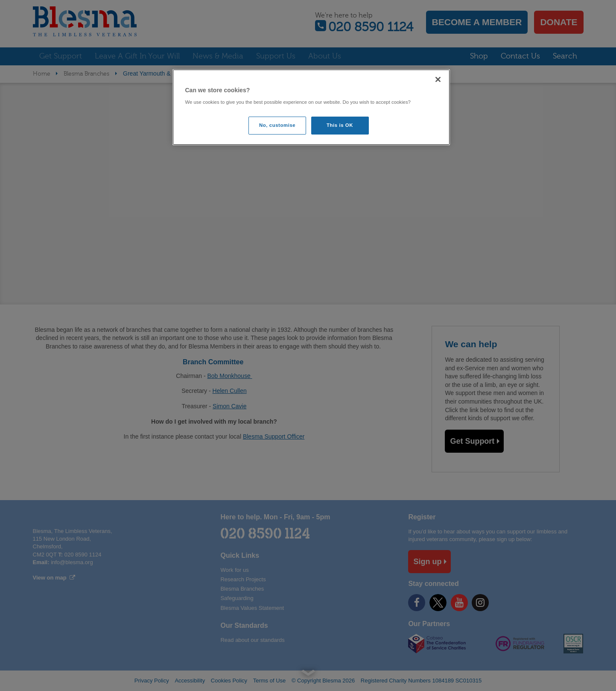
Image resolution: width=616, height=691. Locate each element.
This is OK (340, 125)
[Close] (438, 79)
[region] (311, 107)
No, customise (277, 125)
